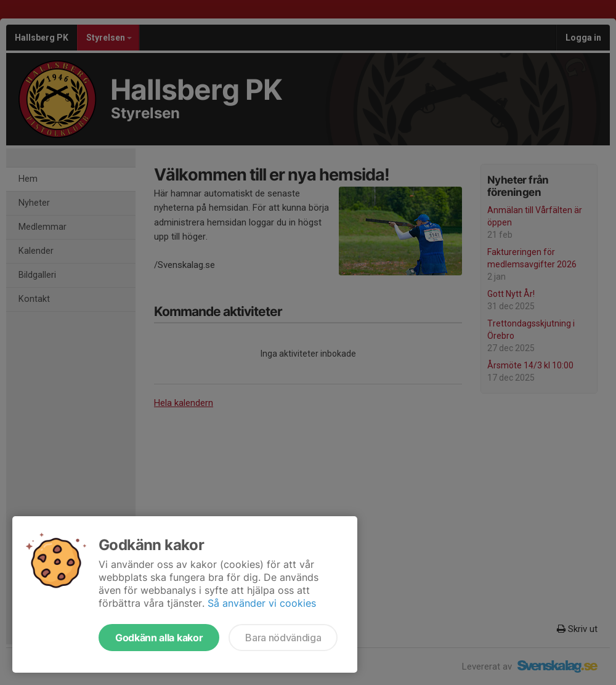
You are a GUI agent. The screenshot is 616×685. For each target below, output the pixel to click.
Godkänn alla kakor (159, 638)
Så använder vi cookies (262, 603)
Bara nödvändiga (283, 638)
